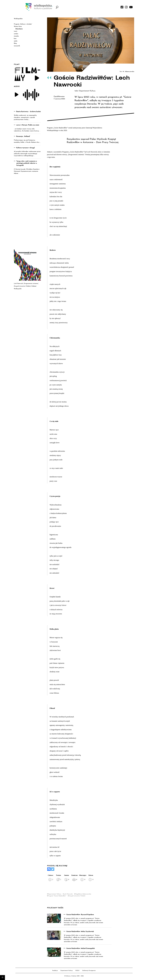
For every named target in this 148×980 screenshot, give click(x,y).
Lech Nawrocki (68, 894)
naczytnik (17, 46)
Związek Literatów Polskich (77, 896)
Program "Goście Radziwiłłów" (57, 896)
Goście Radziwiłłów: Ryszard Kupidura (80, 915)
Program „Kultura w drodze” (23, 24)
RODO (77, 971)
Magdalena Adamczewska (83, 894)
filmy (15, 43)
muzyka (16, 36)
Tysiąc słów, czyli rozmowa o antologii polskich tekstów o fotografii (27, 163)
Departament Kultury (54, 894)
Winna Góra (18, 26)
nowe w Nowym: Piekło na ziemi (28, 125)
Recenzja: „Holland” (23, 136)
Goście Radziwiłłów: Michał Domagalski (81, 948)
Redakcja (55, 971)
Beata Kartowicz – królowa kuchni (29, 112)
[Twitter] (53, 869)
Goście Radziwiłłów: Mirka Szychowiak (80, 932)
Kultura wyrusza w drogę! (26, 148)
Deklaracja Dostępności (89, 971)
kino (15, 39)
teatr (16, 31)
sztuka (16, 34)
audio (16, 41)
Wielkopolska (18, 19)
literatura (19, 29)
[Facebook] (49, 869)
